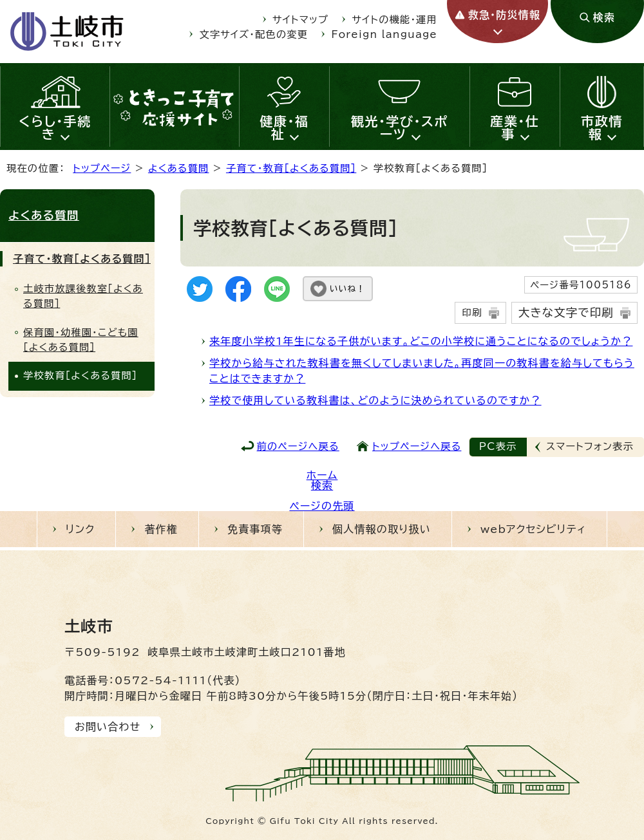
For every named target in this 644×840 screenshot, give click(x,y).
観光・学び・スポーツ (400, 127)
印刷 (472, 313)
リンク (80, 529)
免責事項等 (255, 529)
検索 (322, 485)
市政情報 (602, 127)
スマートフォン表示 (590, 446)
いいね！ (347, 289)
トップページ (102, 168)
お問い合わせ (108, 727)
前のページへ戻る (298, 446)
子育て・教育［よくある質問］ (291, 168)
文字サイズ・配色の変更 (254, 34)
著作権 (161, 529)
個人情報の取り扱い (382, 529)
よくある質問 (179, 168)
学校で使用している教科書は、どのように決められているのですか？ (375, 400)
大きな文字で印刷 (566, 313)
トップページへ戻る (417, 446)
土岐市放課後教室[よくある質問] (83, 296)
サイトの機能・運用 (395, 20)
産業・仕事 (515, 127)
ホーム (322, 475)
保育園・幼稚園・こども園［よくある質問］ (81, 340)
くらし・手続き (55, 127)
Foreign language (384, 34)
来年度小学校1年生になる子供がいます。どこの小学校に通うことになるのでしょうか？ (421, 341)
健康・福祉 (285, 127)
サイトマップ (300, 20)
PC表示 (498, 446)
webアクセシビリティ (533, 529)
